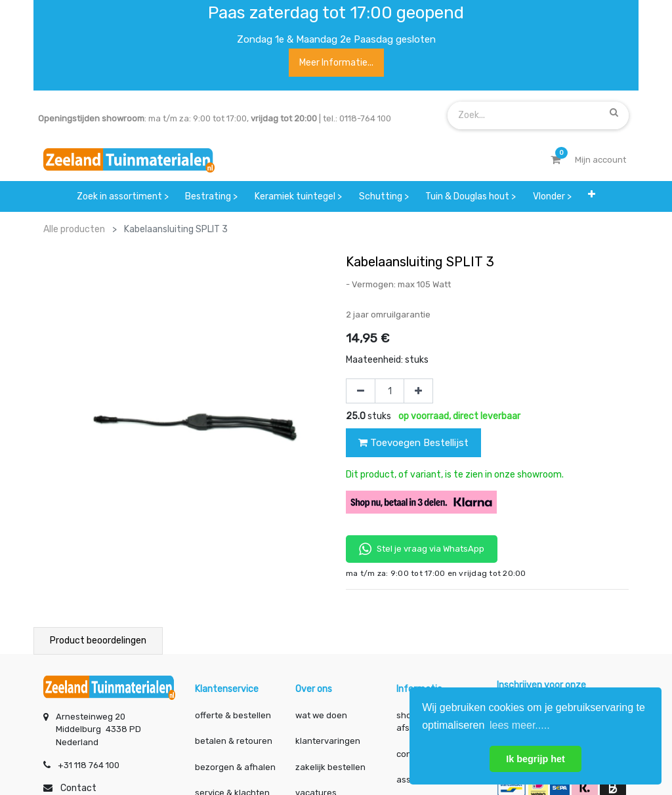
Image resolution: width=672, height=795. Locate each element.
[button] (592, 196)
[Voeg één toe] (418, 391)
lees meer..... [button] (520, 725)
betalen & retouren (234, 741)
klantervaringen (328, 741)
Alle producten (74, 229)
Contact (78, 788)
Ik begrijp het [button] (535, 759)
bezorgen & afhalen (235, 767)
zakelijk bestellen (330, 767)
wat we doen (321, 715)
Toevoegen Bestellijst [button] (413, 443)
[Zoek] (614, 113)
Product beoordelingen (98, 641)
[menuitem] (123, 196)
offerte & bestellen (234, 715)
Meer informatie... (336, 63)
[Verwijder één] (361, 391)
